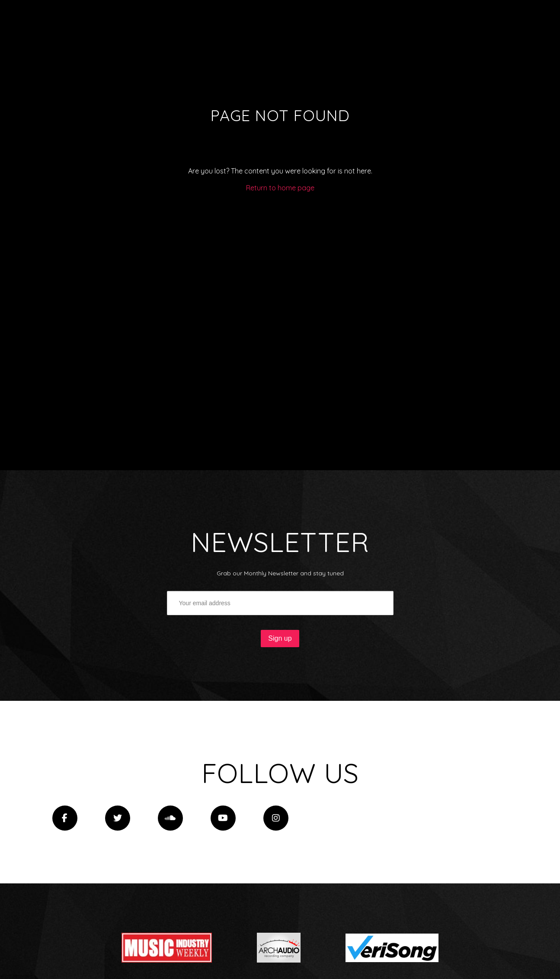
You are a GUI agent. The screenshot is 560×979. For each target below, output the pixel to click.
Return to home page (280, 188)
